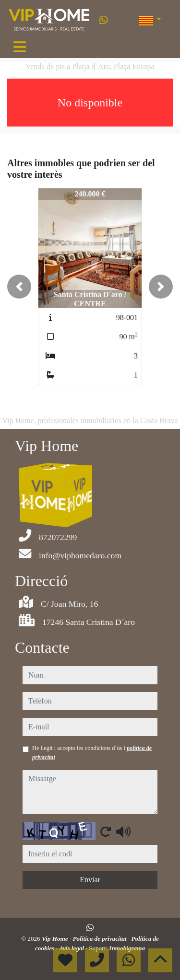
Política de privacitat (101, 939)
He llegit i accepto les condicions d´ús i (92, 752)
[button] (19, 287)
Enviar (90, 880)
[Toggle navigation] (20, 47)
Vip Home (56, 939)
